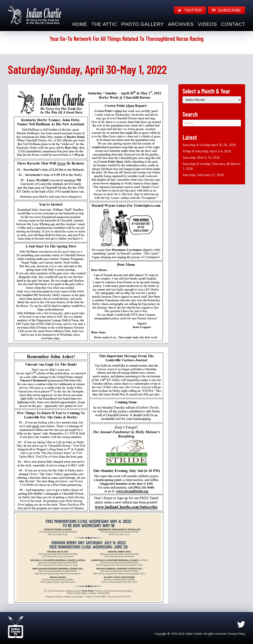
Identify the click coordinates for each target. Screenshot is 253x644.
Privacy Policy (236, 634)
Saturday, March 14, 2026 (201, 157)
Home (80, 24)
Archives (181, 24)
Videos (207, 24)
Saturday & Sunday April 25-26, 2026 (209, 145)
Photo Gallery (143, 24)
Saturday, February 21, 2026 (203, 175)
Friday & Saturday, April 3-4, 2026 (207, 151)
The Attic (104, 24)
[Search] (212, 123)
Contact (233, 24)
